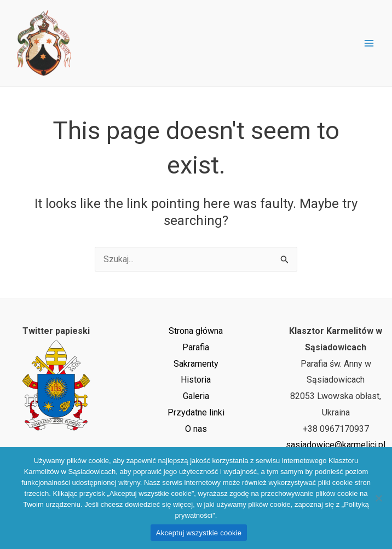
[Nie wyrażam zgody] (378, 498)
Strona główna (196, 331)
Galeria (196, 396)
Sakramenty (196, 364)
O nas (196, 429)
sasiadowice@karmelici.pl (336, 445)
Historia (196, 380)
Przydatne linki (196, 412)
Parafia (196, 347)
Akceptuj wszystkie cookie (199, 533)
